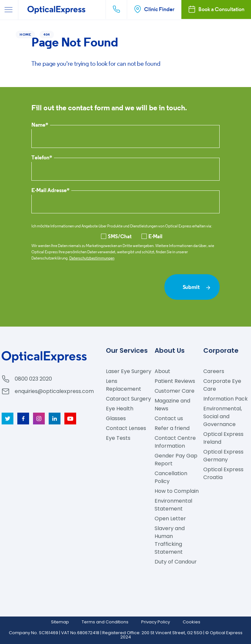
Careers (214, 371)
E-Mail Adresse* (50, 191)
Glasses (116, 418)
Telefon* (42, 158)
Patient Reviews (175, 381)
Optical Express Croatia (223, 473)
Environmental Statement (173, 505)
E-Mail (152, 236)
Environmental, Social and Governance (223, 416)
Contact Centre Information (175, 442)
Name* (40, 125)
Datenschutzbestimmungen (92, 258)
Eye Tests (118, 438)
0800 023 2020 (33, 379)
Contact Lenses (126, 428)
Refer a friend (172, 428)
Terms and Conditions (105, 622)
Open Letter (170, 519)
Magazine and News (172, 405)
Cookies (192, 622)
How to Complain (177, 491)
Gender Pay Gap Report (176, 460)
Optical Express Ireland (223, 438)
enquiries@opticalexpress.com (54, 391)
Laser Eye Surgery (129, 371)
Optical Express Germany (223, 456)
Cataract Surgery (128, 399)
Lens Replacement (124, 385)
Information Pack (226, 399)
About (162, 371)
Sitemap (60, 622)
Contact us (169, 418)
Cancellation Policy (171, 477)
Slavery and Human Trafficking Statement (170, 540)
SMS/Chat (116, 236)
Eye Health (120, 409)
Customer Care (175, 391)
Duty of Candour (176, 562)
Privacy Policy (156, 622)
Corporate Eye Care (222, 385)
